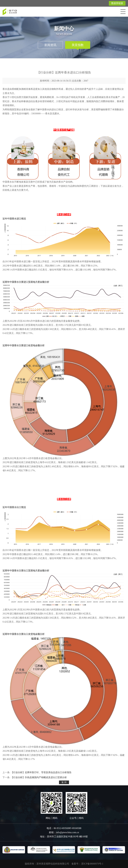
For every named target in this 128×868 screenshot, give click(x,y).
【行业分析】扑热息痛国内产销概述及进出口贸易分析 (39, 777)
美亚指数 (78, 45)
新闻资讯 (50, 45)
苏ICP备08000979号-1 (92, 864)
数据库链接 (117, 3)
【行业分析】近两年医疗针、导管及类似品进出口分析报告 (41, 772)
